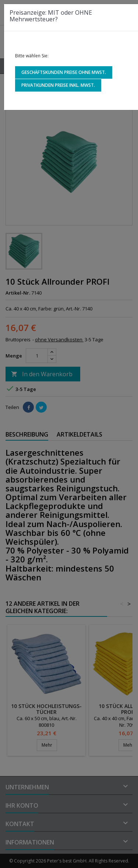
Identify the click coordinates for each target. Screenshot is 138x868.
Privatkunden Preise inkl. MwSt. (58, 85)
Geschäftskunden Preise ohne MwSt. (64, 72)
